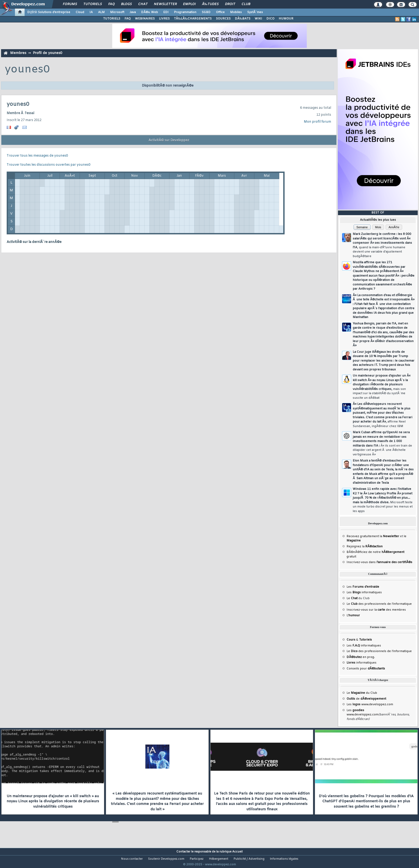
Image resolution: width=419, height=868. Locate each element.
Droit (230, 4)
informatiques (362, 663)
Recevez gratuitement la (373, 536)
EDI (166, 12)
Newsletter (165, 4)
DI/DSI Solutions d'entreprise (49, 12)
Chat (143, 4)
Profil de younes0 (48, 53)
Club (246, 4)
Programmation (185, 12)
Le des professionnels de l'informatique (379, 604)
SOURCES (223, 19)
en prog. (361, 657)
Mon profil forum (317, 122)
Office (220, 12)
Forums (70, 4)
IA (91, 12)
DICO (270, 19)
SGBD (206, 12)
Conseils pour (366, 669)
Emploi (189, 4)
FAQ (111, 4)
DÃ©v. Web (150, 12)
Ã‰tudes (210, 4)
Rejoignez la (365, 547)
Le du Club (362, 693)
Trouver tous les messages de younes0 (37, 156)
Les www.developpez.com (370, 704)
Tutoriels (93, 4)
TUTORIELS (112, 19)
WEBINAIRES (145, 19)
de (366, 699)
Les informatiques (364, 592)
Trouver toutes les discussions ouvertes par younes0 (49, 165)
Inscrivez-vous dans (379, 562)
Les (363, 587)
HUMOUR (286, 19)
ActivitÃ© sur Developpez (169, 140)
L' (353, 615)
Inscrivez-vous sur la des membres (376, 610)
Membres (18, 53)
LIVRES (164, 19)
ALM (101, 12)
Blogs (126, 4)
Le (352, 598)
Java (133, 12)
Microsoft (117, 12)
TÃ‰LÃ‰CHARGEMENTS (193, 19)
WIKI (258, 19)
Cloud (80, 12)
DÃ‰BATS (243, 19)
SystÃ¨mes (255, 12)
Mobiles (236, 12)
